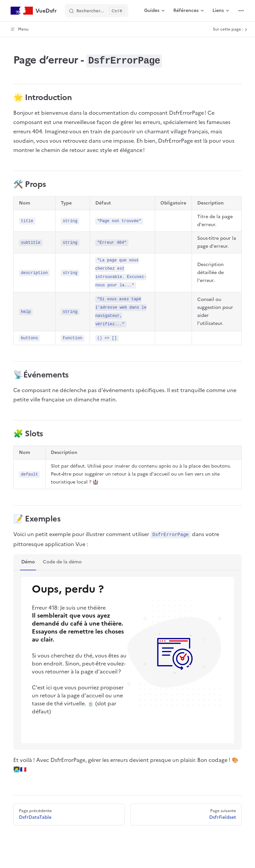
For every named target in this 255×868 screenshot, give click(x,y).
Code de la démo (62, 562)
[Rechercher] (97, 11)
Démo (28, 562)
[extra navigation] (241, 11)
